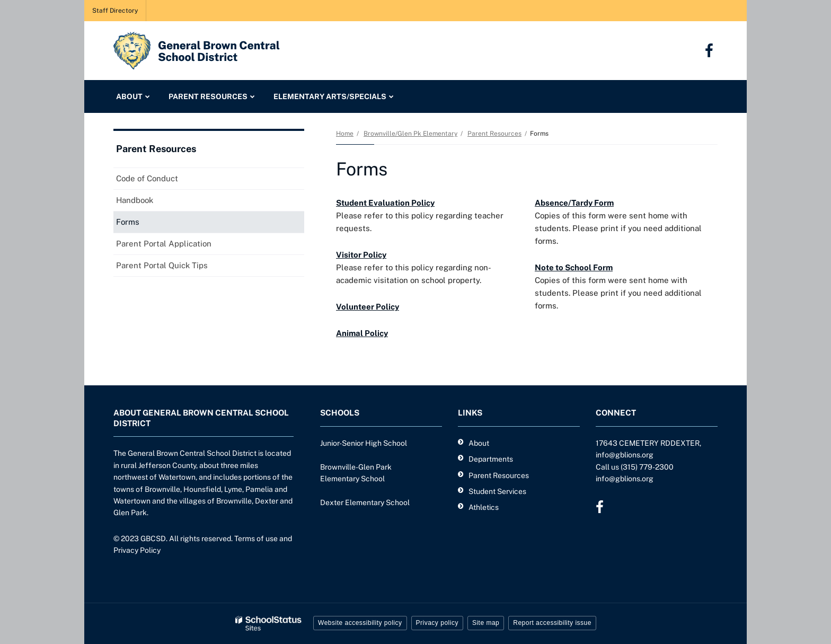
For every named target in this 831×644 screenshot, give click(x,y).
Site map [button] (486, 623)
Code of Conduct (147, 178)
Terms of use (256, 539)
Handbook (135, 200)
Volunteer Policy (368, 307)
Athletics (484, 507)
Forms (128, 222)
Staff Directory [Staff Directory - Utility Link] (115, 11)
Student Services (497, 491)
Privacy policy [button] (437, 623)
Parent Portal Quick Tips (177, 267)
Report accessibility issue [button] (552, 623)
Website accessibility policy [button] (360, 623)
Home (345, 134)
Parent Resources (494, 134)
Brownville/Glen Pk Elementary (410, 134)
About (479, 443)
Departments (491, 459)
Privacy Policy (137, 550)
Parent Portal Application (179, 246)
